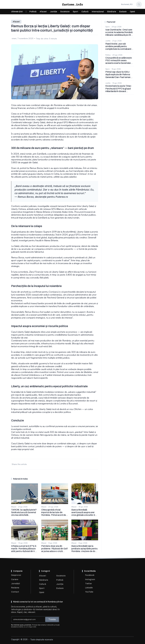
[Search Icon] (139, 4)
